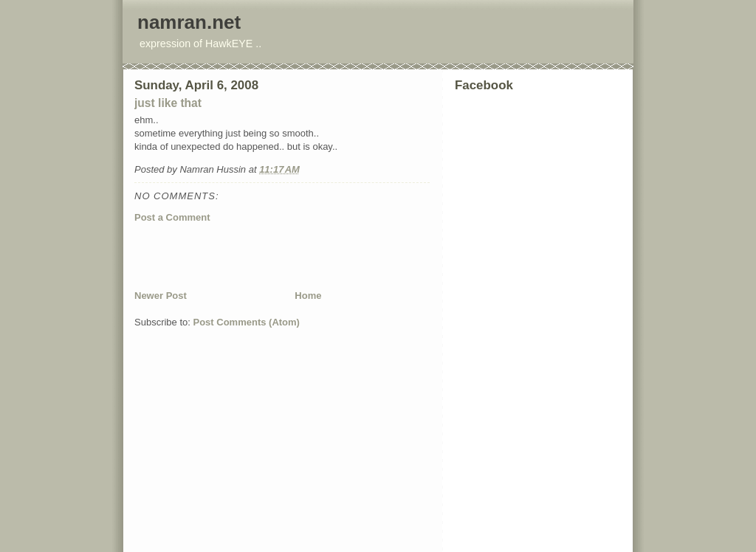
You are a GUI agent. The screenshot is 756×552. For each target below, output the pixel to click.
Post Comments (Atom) (247, 322)
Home (308, 296)
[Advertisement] (307, 256)
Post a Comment (172, 217)
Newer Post (161, 296)
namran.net (189, 22)
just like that (168, 103)
